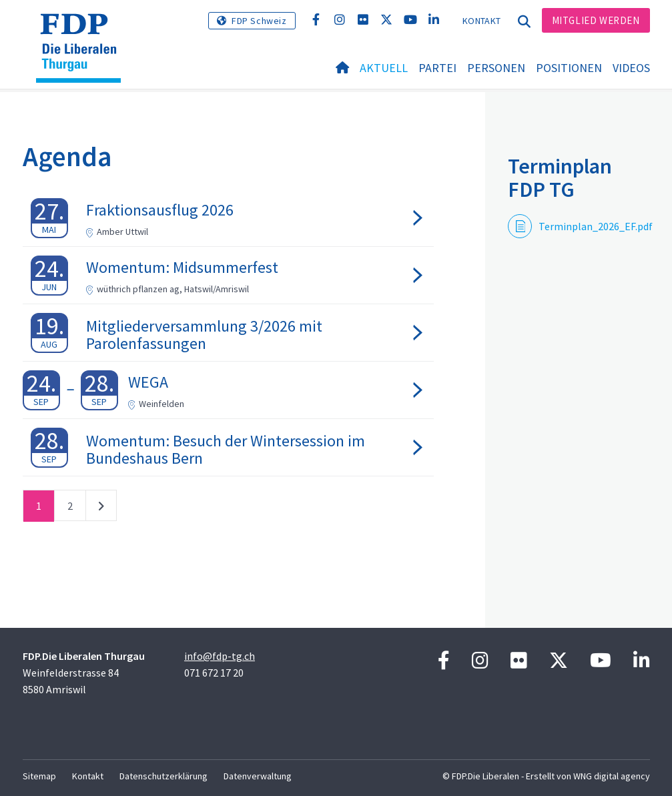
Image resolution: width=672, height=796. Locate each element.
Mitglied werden (596, 20)
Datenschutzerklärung (163, 776)
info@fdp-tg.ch (220, 656)
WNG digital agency (612, 776)
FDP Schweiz (259, 21)
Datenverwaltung (258, 776)
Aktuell (384, 68)
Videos (631, 68)
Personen (496, 68)
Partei (437, 68)
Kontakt (481, 21)
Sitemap (39, 776)
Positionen (569, 68)
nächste (101, 508)
